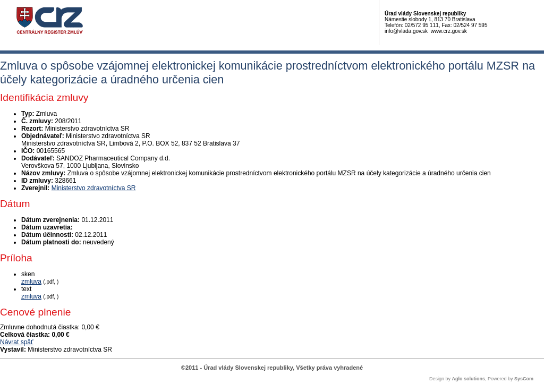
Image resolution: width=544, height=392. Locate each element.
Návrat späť (17, 342)
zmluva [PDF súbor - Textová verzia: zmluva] (31, 296)
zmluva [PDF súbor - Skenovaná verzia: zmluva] (31, 282)
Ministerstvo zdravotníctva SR (94, 188)
